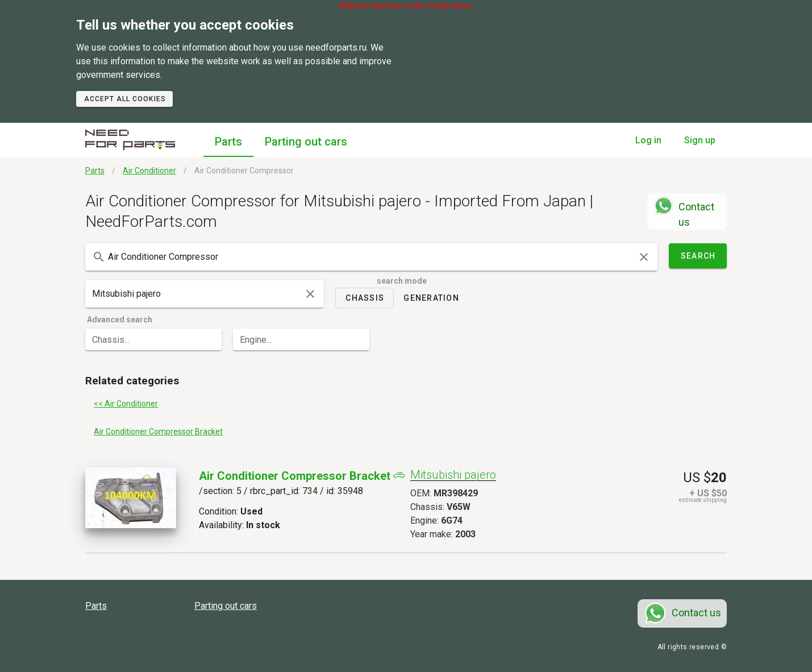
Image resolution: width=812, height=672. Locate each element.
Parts (228, 142)
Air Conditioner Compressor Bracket (295, 476)
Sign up (700, 140)
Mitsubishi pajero (453, 475)
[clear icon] (644, 257)
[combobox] (371, 257)
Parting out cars (306, 142)
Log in (648, 140)
